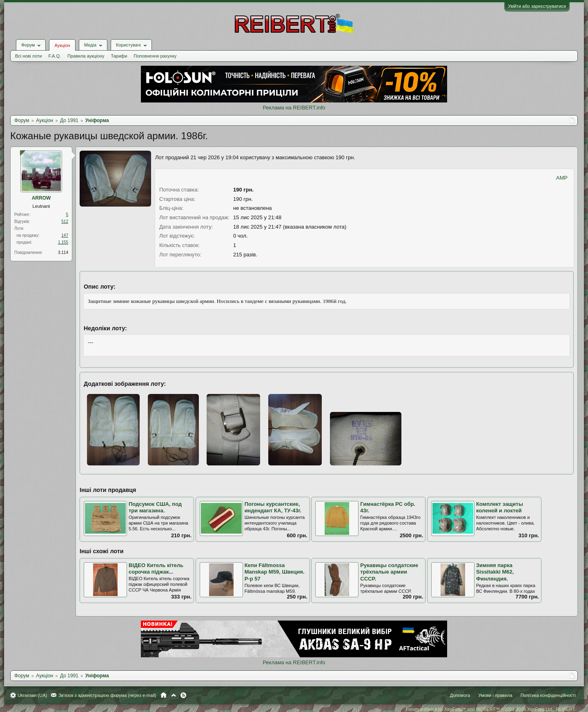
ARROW (41, 198)
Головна (164, 695)
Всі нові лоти (28, 56)
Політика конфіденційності (548, 695)
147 (65, 235)
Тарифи (119, 56)
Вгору (174, 695)
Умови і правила (495, 695)
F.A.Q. (55, 56)
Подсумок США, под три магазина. (155, 507)
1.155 (63, 242)
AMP (562, 178)
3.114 (63, 253)
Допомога (460, 695)
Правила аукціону (86, 56)
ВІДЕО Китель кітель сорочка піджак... (156, 569)
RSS (183, 695)
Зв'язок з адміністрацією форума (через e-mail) (107, 695)
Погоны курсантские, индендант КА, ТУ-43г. (273, 507)
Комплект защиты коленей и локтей (500, 507)
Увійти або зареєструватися (537, 6)
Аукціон (62, 45)
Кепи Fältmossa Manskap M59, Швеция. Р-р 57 (275, 572)
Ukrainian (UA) (32, 695)
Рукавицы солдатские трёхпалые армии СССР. (389, 572)
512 (65, 221)
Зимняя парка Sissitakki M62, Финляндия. (495, 572)
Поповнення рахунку (155, 56)
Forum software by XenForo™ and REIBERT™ (491, 709)
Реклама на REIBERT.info (294, 108)
